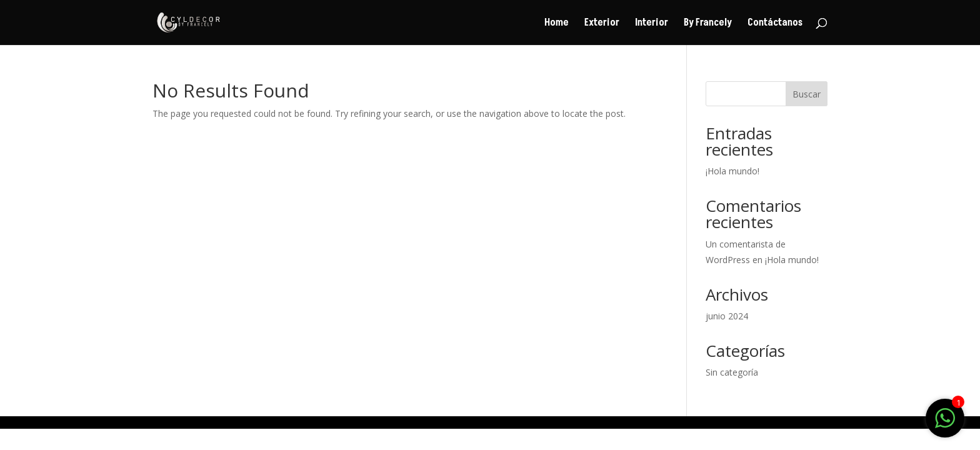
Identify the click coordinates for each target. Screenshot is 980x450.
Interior (652, 24)
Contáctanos (775, 24)
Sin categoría (732, 372)
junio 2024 (727, 316)
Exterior (602, 24)
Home (557, 24)
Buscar (807, 94)
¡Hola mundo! (732, 171)
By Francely (708, 24)
